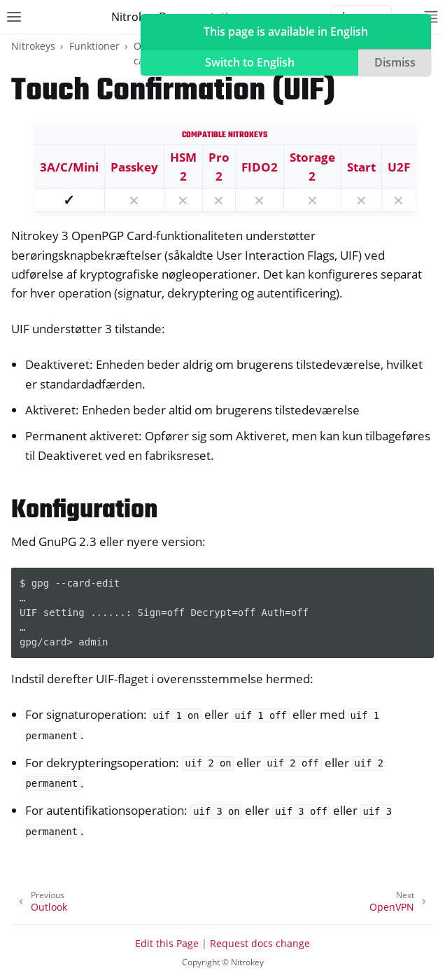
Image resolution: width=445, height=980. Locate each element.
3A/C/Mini (69, 167)
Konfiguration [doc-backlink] (84, 511)
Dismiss (395, 62)
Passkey (134, 167)
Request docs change (260, 943)
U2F (399, 167)
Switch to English (250, 62)
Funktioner (94, 46)
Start (361, 167)
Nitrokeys (33, 46)
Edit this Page (167, 943)
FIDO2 (260, 167)
